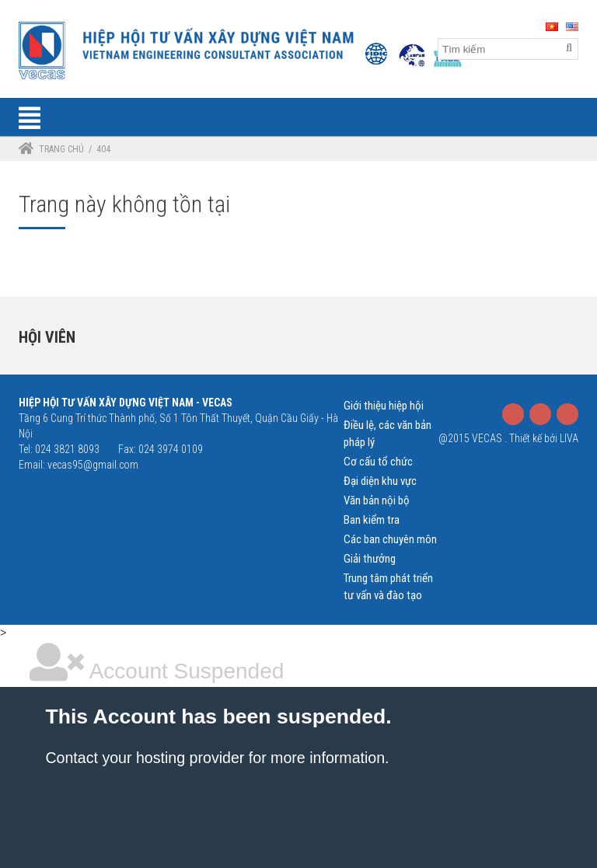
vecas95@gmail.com (93, 465)
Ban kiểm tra (372, 520)
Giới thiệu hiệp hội (384, 406)
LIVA (569, 438)
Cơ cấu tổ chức (378, 462)
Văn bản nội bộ (377, 500)
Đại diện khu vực (380, 481)
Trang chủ (61, 149)
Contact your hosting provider (145, 758)
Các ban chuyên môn (390, 539)
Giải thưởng (370, 559)
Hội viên (47, 337)
